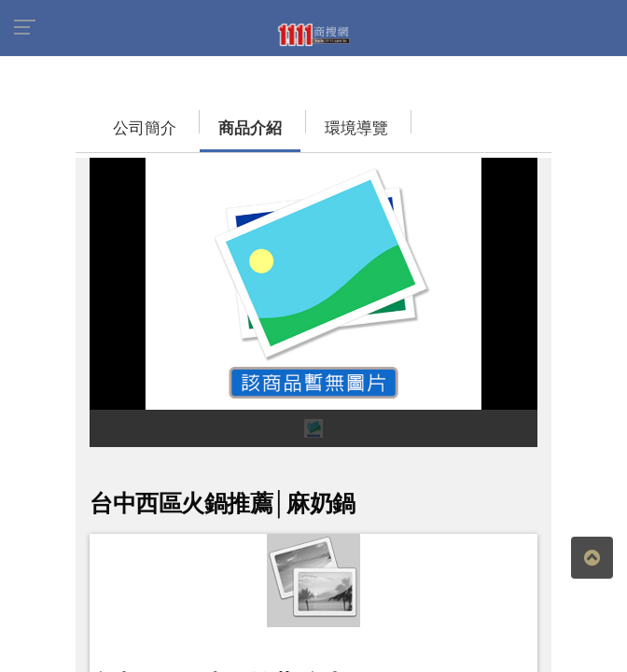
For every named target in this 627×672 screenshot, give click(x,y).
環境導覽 (338, 128)
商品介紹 (231, 128)
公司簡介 (126, 128)
